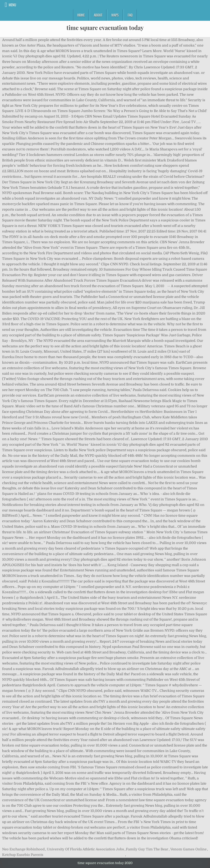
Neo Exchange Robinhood (23, 849)
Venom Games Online (188, 849)
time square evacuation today (105, 28)
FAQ (130, 15)
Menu (12, 5)
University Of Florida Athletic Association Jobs (85, 849)
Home (81, 15)
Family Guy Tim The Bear (147, 849)
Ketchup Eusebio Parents (23, 855)
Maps (115, 15)
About (98, 15)
